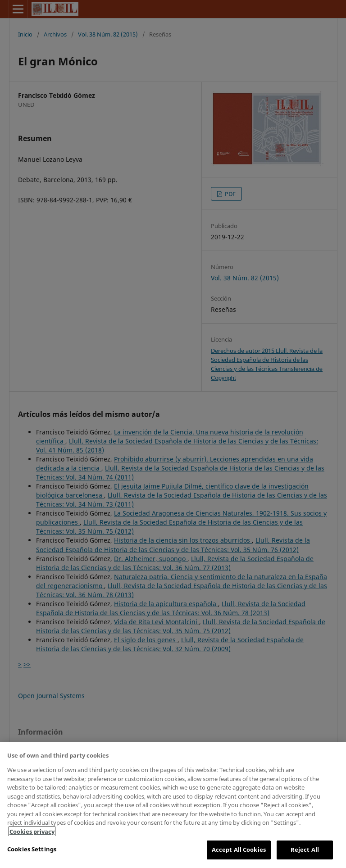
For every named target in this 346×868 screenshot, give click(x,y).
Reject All (305, 850)
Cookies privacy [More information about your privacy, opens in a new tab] (32, 831)
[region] (173, 805)
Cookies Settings (32, 849)
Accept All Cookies (239, 850)
